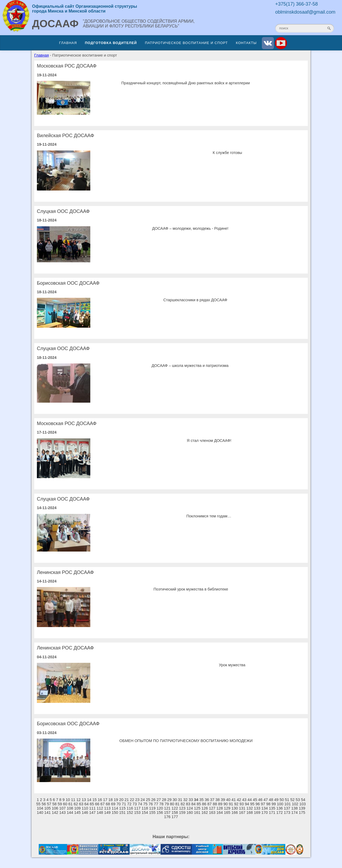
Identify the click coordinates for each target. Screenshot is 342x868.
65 (92, 804)
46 (260, 800)
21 (127, 800)
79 (167, 804)
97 (263, 804)
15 (95, 800)
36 (207, 800)
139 (302, 808)
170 (265, 812)
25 (148, 800)
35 (201, 800)
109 (77, 808)
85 (199, 804)
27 (159, 800)
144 (70, 812)
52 (292, 800)
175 (302, 812)
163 (212, 812)
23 (137, 800)
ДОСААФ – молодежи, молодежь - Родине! (190, 228)
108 (70, 808)
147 (92, 812)
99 (274, 804)
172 (279, 812)
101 (287, 804)
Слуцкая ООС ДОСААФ (63, 211)
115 (122, 808)
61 (71, 804)
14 (89, 800)
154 (145, 812)
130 (235, 808)
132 (250, 808)
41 (234, 800)
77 (156, 804)
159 (182, 812)
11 (73, 800)
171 (272, 812)
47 (266, 800)
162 (205, 812)
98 (268, 804)
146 (85, 812)
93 (242, 804)
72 (129, 804)
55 (38, 804)
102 (295, 804)
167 (242, 812)
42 (239, 800)
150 (115, 812)
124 (190, 808)
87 (209, 804)
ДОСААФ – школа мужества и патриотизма (190, 366)
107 (63, 808)
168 (250, 812)
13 (84, 800)
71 (124, 804)
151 (122, 812)
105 (48, 808)
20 (121, 800)
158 (175, 812)
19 (116, 800)
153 (137, 812)
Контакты (246, 43)
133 (257, 808)
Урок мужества (232, 665)
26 (153, 800)
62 (76, 804)
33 (191, 800)
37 (212, 800)
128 (220, 808)
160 (190, 812)
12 (79, 800)
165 (227, 812)
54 (303, 800)
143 (63, 812)
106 (55, 808)
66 (97, 804)
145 (77, 812)
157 (167, 812)
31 (180, 800)
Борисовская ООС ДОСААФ (68, 283)
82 (183, 804)
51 (287, 800)
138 (294, 808)
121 (167, 808)
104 (40, 808)
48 (271, 800)
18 (111, 800)
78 (161, 804)
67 (103, 804)
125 (197, 808)
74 (140, 804)
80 (172, 804)
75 (145, 804)
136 (279, 808)
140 (40, 812)
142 (55, 812)
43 (244, 800)
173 (287, 812)
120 (160, 808)
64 (87, 804)
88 (215, 804)
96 (258, 804)
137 (287, 808)
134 (265, 808)
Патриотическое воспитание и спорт (186, 43)
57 (49, 804)
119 (152, 808)
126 (205, 808)
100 (280, 804)
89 (220, 804)
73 (135, 804)
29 (169, 800)
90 (226, 804)
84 (193, 804)
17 (105, 800)
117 (137, 808)
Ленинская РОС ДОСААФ (65, 572)
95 (252, 804)
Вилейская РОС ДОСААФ (65, 136)
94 (247, 804)
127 (212, 808)
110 (85, 808)
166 (235, 812)
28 (164, 800)
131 (242, 808)
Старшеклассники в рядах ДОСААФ (195, 300)
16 (100, 800)
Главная (68, 43)
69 (113, 804)
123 (182, 808)
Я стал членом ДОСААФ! (209, 441)
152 (130, 812)
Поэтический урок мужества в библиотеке (191, 589)
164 (220, 812)
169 (257, 812)
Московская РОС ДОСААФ (67, 66)
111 (92, 808)
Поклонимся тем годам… (209, 516)
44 (250, 800)
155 (152, 812)
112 (100, 808)
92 (236, 804)
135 (272, 808)
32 (185, 800)
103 (302, 804)
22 (132, 800)
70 (119, 804)
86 (204, 804)
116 (130, 808)
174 (294, 812)
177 (175, 817)
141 (48, 812)
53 (298, 800)
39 (223, 800)
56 (44, 804)
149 (107, 812)
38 (217, 800)
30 (175, 800)
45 (255, 800)
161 (197, 812)
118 (145, 808)
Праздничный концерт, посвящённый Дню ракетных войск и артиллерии (186, 83)
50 (282, 800)
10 (68, 800)
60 (65, 804)
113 (107, 808)
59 (60, 804)
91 (231, 804)
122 (175, 808)
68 (108, 804)
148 (100, 812)
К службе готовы (227, 153)
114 (115, 808)
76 (151, 804)
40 (228, 800)
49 (276, 800)
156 (160, 812)
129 (227, 808)
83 (188, 804)
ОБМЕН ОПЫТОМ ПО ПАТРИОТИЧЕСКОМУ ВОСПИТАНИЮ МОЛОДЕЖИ (186, 741)
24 (143, 800)
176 (167, 817)
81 (177, 804)
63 (81, 804)
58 (55, 804)
